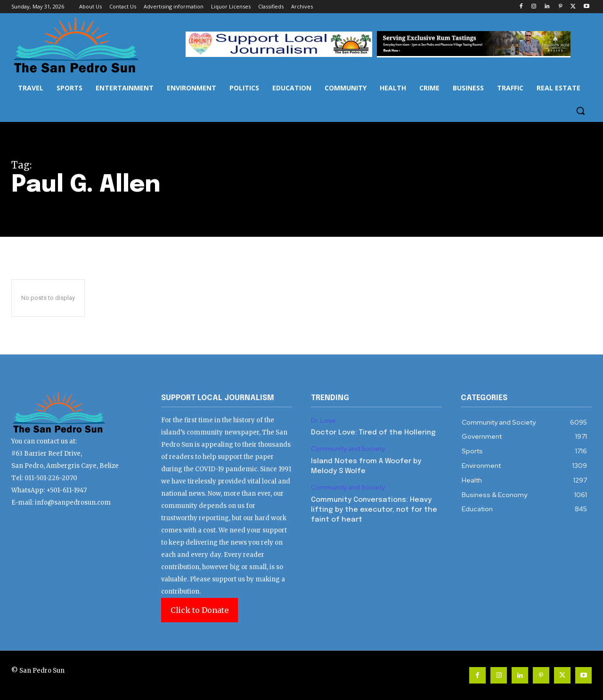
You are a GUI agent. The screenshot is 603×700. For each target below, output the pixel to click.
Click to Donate (200, 610)
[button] (580, 111)
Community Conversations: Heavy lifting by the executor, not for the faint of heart (374, 510)
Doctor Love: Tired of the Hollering (373, 433)
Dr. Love (323, 421)
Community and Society (348, 449)
